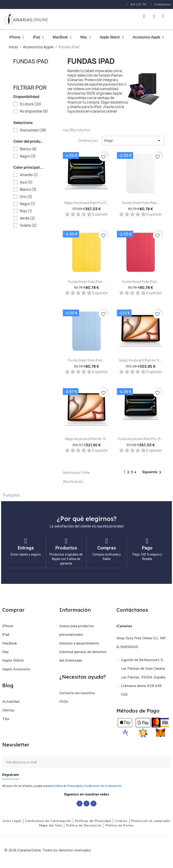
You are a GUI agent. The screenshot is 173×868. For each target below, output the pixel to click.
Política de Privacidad (67, 786)
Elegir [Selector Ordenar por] (133, 141)
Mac (86, 37)
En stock (31, 104)
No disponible (34, 111)
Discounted (33, 130)
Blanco (28, 149)
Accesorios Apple (148, 37)
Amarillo (29, 175)
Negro (28, 156)
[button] (144, 16)
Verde (27, 218)
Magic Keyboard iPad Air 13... (86, 439)
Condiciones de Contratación (102, 786)
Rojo (26, 211)
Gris (26, 197)
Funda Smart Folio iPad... (141, 203)
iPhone (17, 37)
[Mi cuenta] (154, 16)
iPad (38, 37)
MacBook (62, 37)
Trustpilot (11, 495)
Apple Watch (112, 37)
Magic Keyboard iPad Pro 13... (86, 203)
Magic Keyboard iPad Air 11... (140, 360)
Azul (26, 182)
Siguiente (153, 472)
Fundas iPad (31, 61)
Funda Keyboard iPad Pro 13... (141, 439)
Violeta (28, 226)
